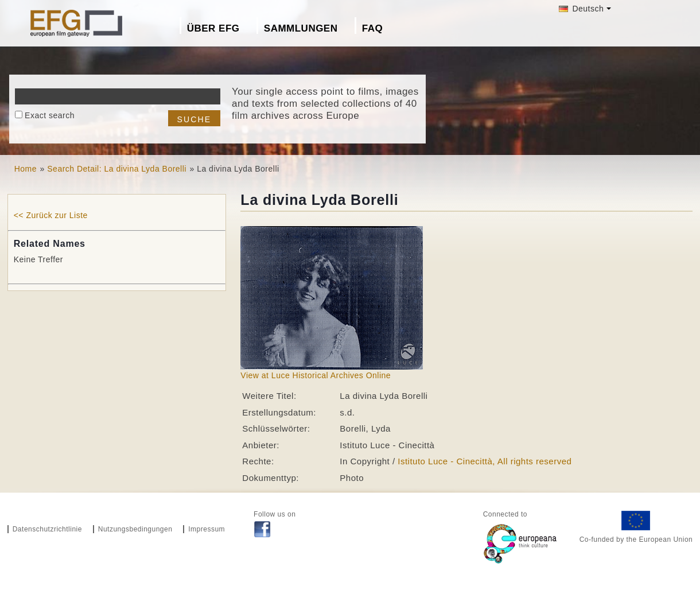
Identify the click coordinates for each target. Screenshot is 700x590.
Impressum (207, 529)
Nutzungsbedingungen (135, 529)
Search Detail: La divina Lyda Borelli (117, 169)
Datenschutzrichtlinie (47, 529)
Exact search (50, 115)
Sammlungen (301, 28)
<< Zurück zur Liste (51, 215)
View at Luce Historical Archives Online (316, 375)
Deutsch (581, 9)
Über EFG (213, 28)
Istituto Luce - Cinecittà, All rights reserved (485, 461)
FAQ (372, 28)
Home (26, 169)
